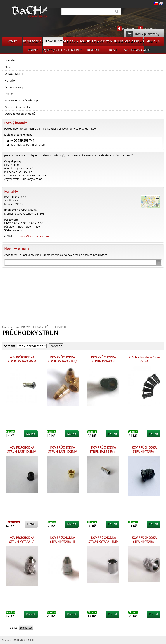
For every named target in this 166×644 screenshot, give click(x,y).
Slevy (8, 67)
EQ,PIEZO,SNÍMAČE (53, 50)
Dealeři (9, 94)
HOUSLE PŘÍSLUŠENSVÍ (133, 41)
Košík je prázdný (143, 34)
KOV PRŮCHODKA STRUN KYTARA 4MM (22, 359)
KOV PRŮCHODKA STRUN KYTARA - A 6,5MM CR (22, 542)
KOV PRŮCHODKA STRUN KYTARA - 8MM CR (103, 542)
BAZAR (113, 50)
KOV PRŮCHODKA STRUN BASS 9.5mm (103, 450)
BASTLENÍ (93, 50)
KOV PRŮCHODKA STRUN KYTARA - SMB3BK (144, 452)
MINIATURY (154, 41)
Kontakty (10, 81)
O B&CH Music (14, 74)
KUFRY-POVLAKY (93, 41)
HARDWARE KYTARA (53, 41)
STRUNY (32, 50)
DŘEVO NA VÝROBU (73, 41)
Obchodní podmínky (17, 107)
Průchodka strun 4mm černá (144, 359)
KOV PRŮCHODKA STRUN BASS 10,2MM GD (63, 452)
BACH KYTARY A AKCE (134, 50)
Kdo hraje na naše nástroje (21, 100)
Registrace (150, 29)
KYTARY (12, 41)
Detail (31, 524)
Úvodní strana (10, 327)
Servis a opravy (14, 87)
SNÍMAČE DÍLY (73, 50)
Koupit (31, 434)
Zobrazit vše (26, 628)
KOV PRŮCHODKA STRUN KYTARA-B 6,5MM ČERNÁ (103, 361)
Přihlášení (128, 29)
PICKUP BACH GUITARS (33, 41)
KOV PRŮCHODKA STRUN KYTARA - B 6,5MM (63, 542)
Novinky (10, 61)
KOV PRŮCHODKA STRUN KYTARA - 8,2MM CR (144, 542)
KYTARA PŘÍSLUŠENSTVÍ (113, 41)
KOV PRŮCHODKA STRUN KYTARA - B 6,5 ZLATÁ (63, 361)
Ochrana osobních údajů (20, 114)
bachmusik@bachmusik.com (28, 145)
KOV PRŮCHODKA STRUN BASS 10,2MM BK (22, 452)
